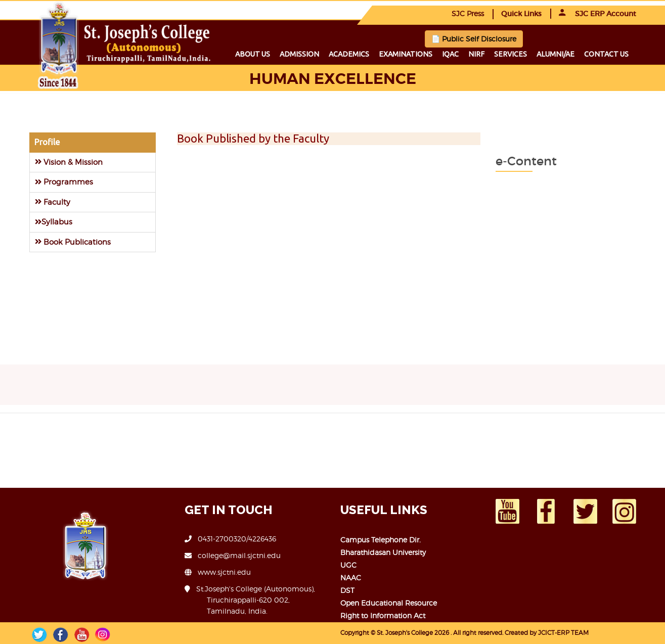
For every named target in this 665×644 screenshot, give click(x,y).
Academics (349, 54)
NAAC (351, 578)
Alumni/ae (556, 54)
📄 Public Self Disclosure (474, 39)
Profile (47, 142)
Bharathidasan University (383, 552)
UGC (348, 565)
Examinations (406, 54)
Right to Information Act (383, 615)
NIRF (476, 54)
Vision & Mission (69, 162)
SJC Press (468, 13)
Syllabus (54, 222)
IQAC (450, 54)
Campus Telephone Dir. (381, 540)
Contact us (606, 54)
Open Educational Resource (389, 603)
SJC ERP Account (597, 14)
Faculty (53, 202)
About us (253, 54)
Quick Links (521, 14)
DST (347, 590)
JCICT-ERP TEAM (563, 633)
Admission (299, 54)
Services (511, 54)
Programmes (64, 182)
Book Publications (73, 242)
